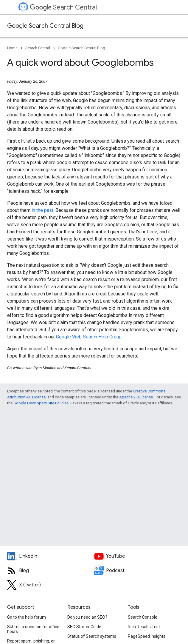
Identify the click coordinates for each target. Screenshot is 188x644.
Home (12, 48)
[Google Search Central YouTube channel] (138, 556)
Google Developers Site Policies (41, 403)
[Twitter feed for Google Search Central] (51, 585)
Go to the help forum (27, 617)
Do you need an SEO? (87, 617)
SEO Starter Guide (84, 627)
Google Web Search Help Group (89, 337)
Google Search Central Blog (45, 26)
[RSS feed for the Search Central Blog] (51, 571)
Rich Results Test (144, 627)
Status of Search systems (92, 636)
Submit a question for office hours (33, 629)
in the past (42, 210)
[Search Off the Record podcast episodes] (138, 571)
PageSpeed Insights (147, 636)
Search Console (143, 617)
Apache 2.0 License (136, 397)
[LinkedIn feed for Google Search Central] (51, 556)
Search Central (63, 7)
